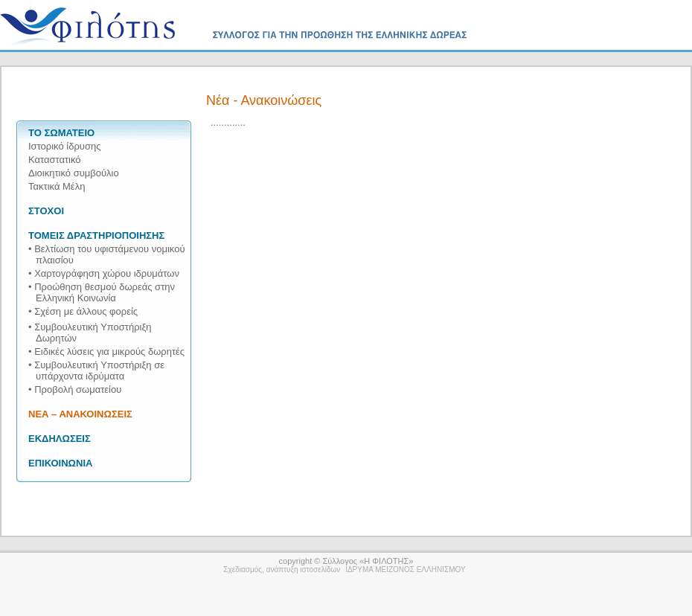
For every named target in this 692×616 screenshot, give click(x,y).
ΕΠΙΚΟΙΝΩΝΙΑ (60, 463)
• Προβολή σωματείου (75, 389)
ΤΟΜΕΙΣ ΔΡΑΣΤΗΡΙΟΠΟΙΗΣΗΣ (96, 235)
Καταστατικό (55, 160)
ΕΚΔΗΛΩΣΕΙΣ (60, 439)
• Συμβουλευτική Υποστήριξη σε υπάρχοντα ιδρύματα (96, 370)
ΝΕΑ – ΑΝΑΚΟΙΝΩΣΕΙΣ (80, 414)
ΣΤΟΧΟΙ (46, 211)
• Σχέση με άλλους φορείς (83, 311)
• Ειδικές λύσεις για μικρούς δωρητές (106, 352)
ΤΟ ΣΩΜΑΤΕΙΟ (61, 133)
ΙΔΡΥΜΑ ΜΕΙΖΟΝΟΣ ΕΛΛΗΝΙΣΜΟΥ (406, 570)
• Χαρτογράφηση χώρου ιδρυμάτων (104, 273)
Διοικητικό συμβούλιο (74, 173)
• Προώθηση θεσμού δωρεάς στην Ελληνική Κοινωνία (102, 292)
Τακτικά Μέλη (57, 186)
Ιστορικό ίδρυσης (64, 146)
